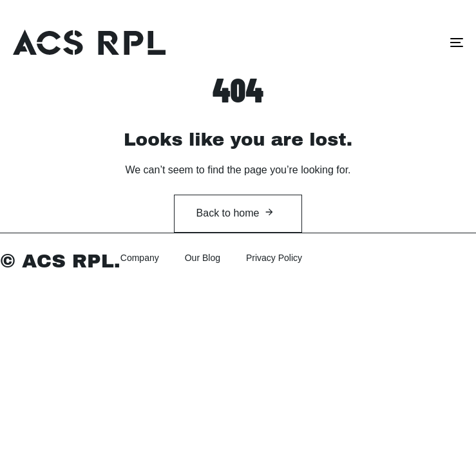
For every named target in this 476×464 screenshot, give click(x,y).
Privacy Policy (274, 258)
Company (140, 258)
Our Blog (203, 258)
